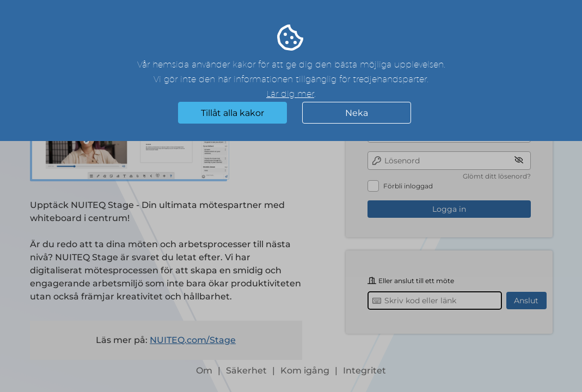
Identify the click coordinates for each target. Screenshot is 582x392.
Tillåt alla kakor (232, 113)
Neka (357, 113)
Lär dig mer (290, 94)
